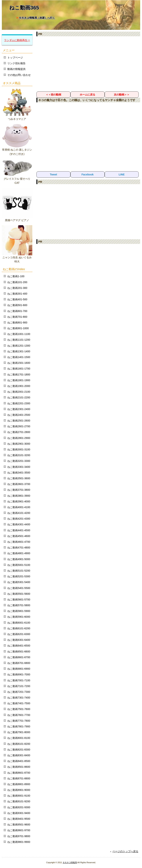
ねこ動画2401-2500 (19, 415)
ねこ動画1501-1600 (19, 363)
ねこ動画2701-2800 (19, 432)
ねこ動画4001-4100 (19, 507)
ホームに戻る (87, 95)
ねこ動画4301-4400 (19, 524)
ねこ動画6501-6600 (19, 652)
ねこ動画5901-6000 (19, 617)
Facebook (88, 174)
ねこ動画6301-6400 (19, 640)
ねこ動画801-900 (17, 323)
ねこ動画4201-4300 (19, 519)
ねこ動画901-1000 (18, 328)
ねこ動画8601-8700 (19, 773)
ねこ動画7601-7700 (19, 715)
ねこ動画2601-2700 (19, 426)
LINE (122, 174)
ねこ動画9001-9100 (19, 796)
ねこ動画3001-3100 (19, 449)
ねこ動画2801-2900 (19, 438)
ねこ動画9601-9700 (19, 830)
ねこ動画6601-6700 (19, 657)
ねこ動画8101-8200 (19, 744)
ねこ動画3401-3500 (19, 473)
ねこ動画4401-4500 (19, 530)
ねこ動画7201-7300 (19, 692)
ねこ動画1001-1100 (19, 334)
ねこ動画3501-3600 (19, 478)
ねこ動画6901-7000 (19, 674)
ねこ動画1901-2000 (19, 386)
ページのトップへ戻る (125, 851)
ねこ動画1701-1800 (19, 375)
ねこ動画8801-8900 (19, 784)
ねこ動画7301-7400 (19, 698)
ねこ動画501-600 (17, 305)
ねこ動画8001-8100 (19, 738)
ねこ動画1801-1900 (19, 380)
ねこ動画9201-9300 (19, 807)
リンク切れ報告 (16, 63)
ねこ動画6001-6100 (19, 623)
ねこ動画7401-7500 (19, 703)
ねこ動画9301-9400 (19, 813)
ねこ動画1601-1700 (19, 369)
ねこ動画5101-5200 (19, 571)
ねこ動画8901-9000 (19, 790)
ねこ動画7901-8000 (19, 732)
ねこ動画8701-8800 (19, 778)
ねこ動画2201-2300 (19, 403)
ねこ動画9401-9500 (19, 819)
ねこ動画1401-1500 (19, 357)
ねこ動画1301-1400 (19, 351)
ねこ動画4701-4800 (19, 548)
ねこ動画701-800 (17, 317)
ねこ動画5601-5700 (19, 600)
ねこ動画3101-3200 (19, 455)
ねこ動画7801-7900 (19, 726)
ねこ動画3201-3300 (19, 461)
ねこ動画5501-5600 (19, 594)
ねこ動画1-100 (16, 276)
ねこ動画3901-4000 (19, 501)
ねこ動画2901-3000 (19, 444)
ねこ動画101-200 (17, 282)
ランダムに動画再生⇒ (17, 40)
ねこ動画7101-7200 (19, 686)
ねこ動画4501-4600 (19, 536)
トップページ (15, 58)
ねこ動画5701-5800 (19, 605)
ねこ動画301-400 (17, 294)
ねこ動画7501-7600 (19, 709)
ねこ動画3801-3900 (19, 496)
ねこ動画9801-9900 (19, 842)
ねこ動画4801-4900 (19, 553)
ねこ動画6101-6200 (19, 628)
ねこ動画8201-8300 (19, 750)
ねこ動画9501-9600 (19, 825)
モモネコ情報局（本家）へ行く (37, 18)
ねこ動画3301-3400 (19, 467)
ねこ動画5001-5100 (19, 565)
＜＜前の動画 (53, 95)
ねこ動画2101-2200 (19, 397)
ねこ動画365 (24, 8)
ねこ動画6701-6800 (19, 663)
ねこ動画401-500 (17, 299)
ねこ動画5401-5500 (19, 588)
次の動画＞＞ (122, 95)
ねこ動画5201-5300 (19, 576)
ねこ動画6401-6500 (19, 646)
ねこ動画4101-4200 (19, 513)
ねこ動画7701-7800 (19, 721)
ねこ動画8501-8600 (19, 767)
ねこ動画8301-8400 (19, 755)
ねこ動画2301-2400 (19, 409)
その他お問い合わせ (19, 75)
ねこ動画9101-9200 (19, 801)
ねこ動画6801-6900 (19, 669)
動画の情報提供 (16, 69)
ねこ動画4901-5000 (19, 559)
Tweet (54, 174)
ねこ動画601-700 (17, 311)
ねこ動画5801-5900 (19, 611)
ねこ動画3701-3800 (19, 490)
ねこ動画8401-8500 (19, 761)
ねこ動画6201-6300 (19, 634)
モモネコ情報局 (70, 862)
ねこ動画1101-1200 (19, 340)
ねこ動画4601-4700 (19, 542)
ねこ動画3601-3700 (19, 484)
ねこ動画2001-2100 (19, 392)
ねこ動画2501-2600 (19, 421)
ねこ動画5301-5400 (19, 582)
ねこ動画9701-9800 (19, 836)
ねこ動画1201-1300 (19, 346)
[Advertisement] (88, 64)
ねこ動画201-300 (17, 288)
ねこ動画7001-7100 (19, 680)
